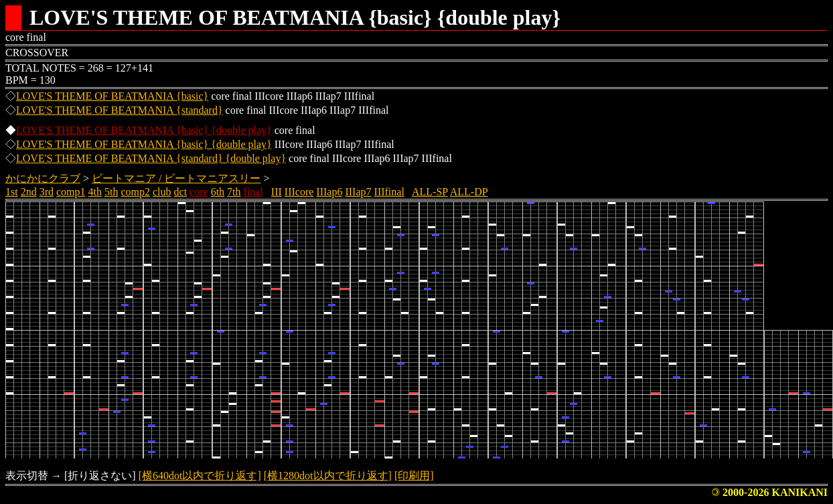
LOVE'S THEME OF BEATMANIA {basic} (112, 96)
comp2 (135, 192)
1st (12, 192)
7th (234, 192)
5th (111, 192)
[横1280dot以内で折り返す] (328, 476)
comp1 (71, 192)
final (253, 192)
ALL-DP (469, 192)
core (199, 192)
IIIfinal (389, 192)
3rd (47, 192)
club (162, 192)
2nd (29, 192)
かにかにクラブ (43, 178)
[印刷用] (414, 476)
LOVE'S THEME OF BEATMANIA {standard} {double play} (151, 158)
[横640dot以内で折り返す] (200, 476)
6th (218, 192)
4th (95, 192)
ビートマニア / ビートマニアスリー (176, 178)
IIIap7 (358, 192)
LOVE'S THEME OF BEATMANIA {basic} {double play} (144, 130)
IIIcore (299, 192)
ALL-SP (430, 192)
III (277, 192)
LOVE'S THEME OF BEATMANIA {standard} (120, 110)
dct (181, 192)
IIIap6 (329, 192)
